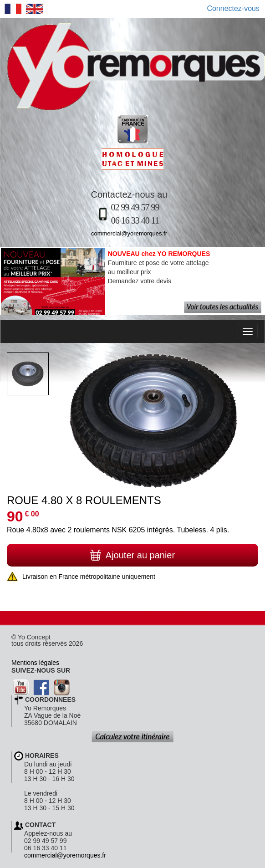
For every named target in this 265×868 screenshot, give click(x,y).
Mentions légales (35, 663)
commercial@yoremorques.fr (129, 233)
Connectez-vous (233, 8)
